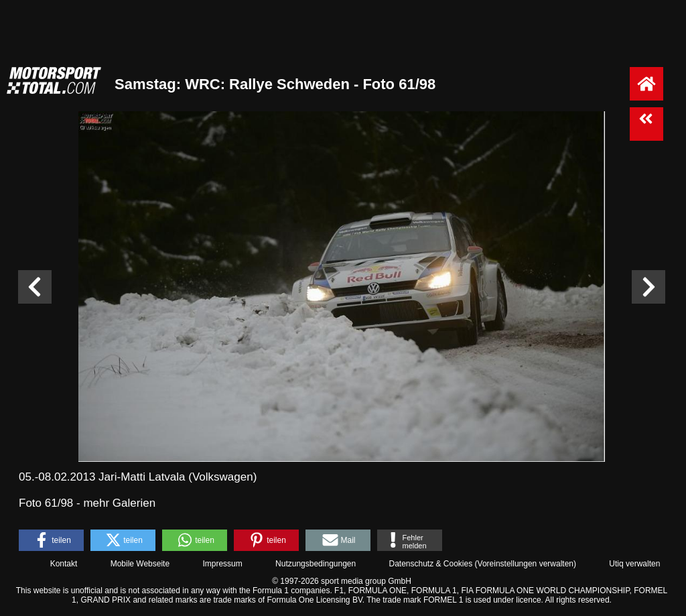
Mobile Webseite (140, 564)
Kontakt (64, 564)
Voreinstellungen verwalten (526, 564)
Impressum (222, 564)
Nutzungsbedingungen (316, 564)
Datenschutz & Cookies (430, 564)
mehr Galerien (119, 503)
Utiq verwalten (634, 564)
